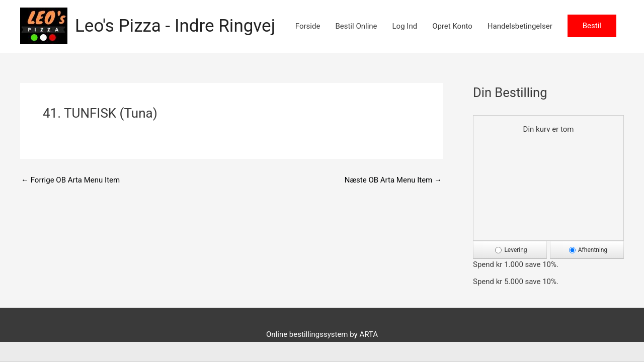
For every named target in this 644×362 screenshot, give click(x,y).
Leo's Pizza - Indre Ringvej (175, 26)
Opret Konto (452, 26)
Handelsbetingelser (520, 26)
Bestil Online (356, 26)
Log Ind (405, 26)
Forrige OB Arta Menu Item (70, 180)
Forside (308, 26)
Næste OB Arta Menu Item (393, 180)
